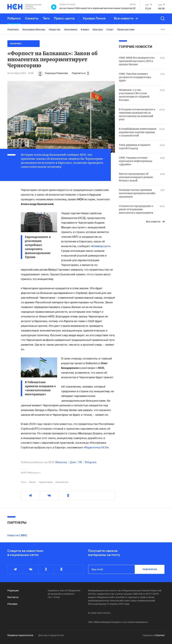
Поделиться (80, 73)
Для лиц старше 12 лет (51, 635)
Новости (61, 462)
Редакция (13, 590)
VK (80, 462)
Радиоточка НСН (96, 447)
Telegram (90, 462)
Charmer (160, 635)
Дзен (73, 462)
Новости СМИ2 (17, 535)
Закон (32, 482)
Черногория (46, 482)
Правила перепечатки (20, 635)
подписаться (150, 569)
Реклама (12, 604)
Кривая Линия (94, 18)
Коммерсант (101, 246)
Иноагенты (62, 482)
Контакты (13, 597)
